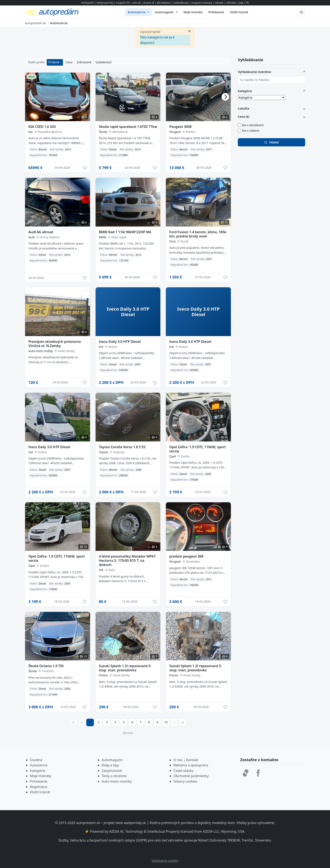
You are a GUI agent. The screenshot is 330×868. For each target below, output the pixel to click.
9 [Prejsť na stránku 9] (157, 722)
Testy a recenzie (114, 776)
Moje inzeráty (41, 776)
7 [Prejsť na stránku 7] (141, 722)
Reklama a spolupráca (191, 765)
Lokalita (244, 108)
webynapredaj (105, 3)
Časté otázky (183, 771)
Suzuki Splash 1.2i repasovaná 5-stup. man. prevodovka (125, 668)
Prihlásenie (39, 781)
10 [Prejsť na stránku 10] (166, 722)
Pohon (103, 675)
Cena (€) (244, 117)
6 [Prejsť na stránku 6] (132, 722)
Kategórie (38, 771)
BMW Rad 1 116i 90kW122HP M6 (125, 232)
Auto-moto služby (41, 351)
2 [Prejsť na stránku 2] (98, 722)
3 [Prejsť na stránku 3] (107, 722)
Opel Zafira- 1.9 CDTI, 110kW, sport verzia (197, 449)
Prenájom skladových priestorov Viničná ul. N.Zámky (55, 344)
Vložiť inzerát (40, 792)
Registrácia (39, 787)
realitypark (87, 3)
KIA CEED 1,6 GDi (42, 127)
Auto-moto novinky (117, 781)
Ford (172, 241)
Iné (101, 347)
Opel (172, 456)
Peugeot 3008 (180, 127)
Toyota (104, 452)
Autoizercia (39, 765)
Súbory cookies (185, 781)
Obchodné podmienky (191, 776)
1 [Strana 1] (90, 722)
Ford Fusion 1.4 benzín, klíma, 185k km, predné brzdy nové (198, 234)
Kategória (245, 91)
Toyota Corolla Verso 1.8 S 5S (122, 447)
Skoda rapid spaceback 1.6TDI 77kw (128, 127)
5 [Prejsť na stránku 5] (124, 722)
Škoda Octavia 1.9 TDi (46, 666)
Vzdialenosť (103, 62)
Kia (31, 132)
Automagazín (112, 760)
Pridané (54, 62)
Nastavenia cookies (165, 861)
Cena (69, 62)
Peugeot (175, 132)
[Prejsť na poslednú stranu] (183, 722)
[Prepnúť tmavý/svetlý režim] (301, 12)
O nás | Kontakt (186, 760)
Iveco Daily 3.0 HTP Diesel (120, 342)
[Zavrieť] (189, 31)
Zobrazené (84, 62)
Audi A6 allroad (41, 232)
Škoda (103, 132)
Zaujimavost (111, 771)
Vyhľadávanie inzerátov (255, 72)
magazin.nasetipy (202, 3)
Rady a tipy (110, 765)
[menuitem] (138, 12)
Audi (32, 237)
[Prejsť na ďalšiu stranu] (174, 722)
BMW (103, 237)
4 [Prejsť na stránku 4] (115, 722)
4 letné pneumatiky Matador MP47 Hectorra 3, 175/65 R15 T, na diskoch (127, 561)
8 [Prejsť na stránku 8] (149, 722)
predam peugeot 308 (186, 556)
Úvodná (36, 760)
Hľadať (271, 142)
